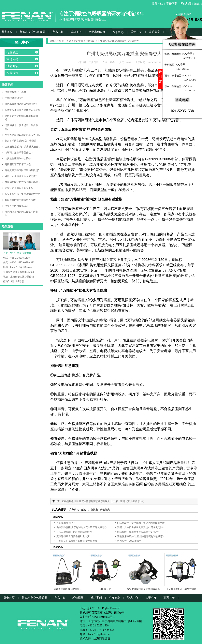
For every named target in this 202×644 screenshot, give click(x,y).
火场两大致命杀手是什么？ (19, 153)
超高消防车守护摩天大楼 (18, 164)
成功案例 (76, 32)
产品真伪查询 (97, 32)
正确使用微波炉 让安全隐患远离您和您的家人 (86, 501)
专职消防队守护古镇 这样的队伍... (23, 182)
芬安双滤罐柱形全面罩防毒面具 (143, 589)
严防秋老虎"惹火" (14, 98)
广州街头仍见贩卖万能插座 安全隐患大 (77, 541)
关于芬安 (136, 32)
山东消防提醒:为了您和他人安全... (23, 147)
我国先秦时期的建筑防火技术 (20, 200)
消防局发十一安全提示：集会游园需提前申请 (141, 523)
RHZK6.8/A (105, 589)
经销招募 (78, 598)
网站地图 (186, 4)
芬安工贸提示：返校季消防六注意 (22, 194)
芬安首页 (7, 32)
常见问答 (12, 59)
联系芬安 (154, 32)
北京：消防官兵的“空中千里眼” (21, 141)
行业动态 (12, 52)
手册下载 (172, 4)
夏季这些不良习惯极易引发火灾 (73, 536)
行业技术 (12, 73)
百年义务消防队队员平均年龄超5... (23, 170)
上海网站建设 (102, 639)
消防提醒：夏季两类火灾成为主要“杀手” (138, 532)
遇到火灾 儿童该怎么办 (132, 501)
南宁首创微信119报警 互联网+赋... (23, 135)
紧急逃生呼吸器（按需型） (68, 589)
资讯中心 (118, 32)
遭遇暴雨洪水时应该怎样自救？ (21, 104)
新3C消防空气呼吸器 (32, 32)
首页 (69, 41)
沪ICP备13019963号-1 (102, 617)
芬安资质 (114, 598)
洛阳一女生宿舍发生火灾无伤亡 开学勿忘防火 (141, 527)
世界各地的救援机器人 (17, 206)
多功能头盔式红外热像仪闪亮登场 (22, 110)
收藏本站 (157, 4)
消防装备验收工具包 (15, 92)
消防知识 (12, 66)
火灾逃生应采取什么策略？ (19, 158)
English (198, 4)
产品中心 (58, 32)
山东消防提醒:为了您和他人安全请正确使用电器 (82, 527)
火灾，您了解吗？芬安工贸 (19, 188)
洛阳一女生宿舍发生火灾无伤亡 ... (23, 176)
